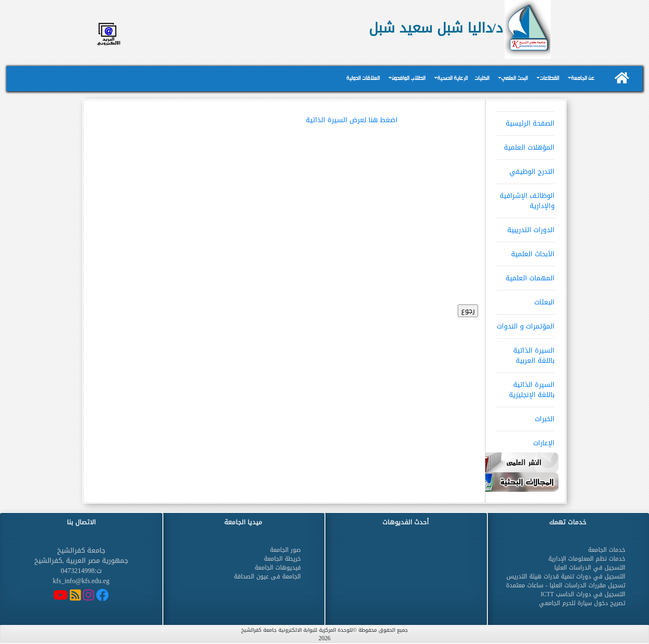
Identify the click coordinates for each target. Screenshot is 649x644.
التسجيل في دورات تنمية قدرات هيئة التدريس (566, 577)
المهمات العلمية (525, 275)
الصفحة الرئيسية (525, 121)
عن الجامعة (583, 78)
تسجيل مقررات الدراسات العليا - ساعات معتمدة (566, 585)
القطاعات (550, 78)
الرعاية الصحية (453, 78)
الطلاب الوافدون (409, 78)
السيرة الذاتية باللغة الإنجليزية (525, 387)
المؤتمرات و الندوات (525, 323)
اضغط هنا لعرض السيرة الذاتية (352, 120)
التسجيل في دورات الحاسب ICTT (583, 594)
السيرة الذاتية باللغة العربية (525, 353)
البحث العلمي (515, 78)
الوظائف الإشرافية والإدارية (525, 198)
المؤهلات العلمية (525, 145)
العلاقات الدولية (363, 78)
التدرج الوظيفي (525, 169)
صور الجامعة (285, 550)
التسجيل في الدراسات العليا (590, 568)
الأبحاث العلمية (525, 251)
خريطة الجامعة (282, 559)
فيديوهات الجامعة (278, 568)
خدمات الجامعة (607, 550)
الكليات (482, 78)
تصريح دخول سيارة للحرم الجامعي (582, 603)
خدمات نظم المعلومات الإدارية (587, 559)
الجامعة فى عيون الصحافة (267, 577)
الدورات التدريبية (525, 227)
